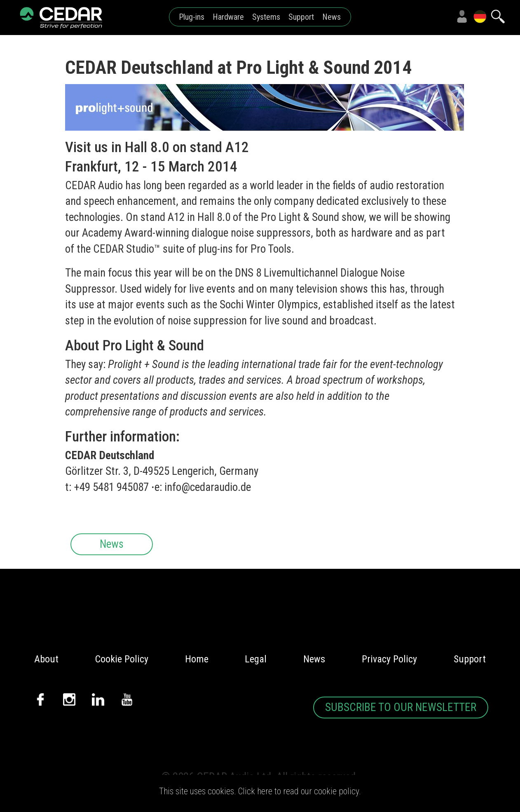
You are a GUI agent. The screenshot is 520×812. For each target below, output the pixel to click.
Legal (256, 659)
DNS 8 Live (258, 273)
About (46, 659)
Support (301, 17)
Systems (266, 17)
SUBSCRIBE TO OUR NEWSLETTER (401, 707)
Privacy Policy (389, 659)
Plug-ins (192, 17)
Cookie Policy (122, 659)
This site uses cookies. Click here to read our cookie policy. (260, 791)
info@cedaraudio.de (208, 487)
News (331, 17)
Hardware (228, 17)
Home (197, 659)
